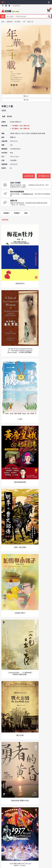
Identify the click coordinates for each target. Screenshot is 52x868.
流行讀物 (17, 22)
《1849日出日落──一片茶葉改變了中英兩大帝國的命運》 (20, 673)
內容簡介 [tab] (6, 213)
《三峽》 (20, 419)
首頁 (3, 22)
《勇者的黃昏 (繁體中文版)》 (20, 800)
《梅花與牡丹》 (20, 283)
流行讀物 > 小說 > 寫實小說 (21, 129)
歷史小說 (30, 22)
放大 (26, 96)
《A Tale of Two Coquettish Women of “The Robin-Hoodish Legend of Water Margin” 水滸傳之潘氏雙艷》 (20, 350)
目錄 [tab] (26, 213)
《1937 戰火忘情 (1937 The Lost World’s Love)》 (20, 864)
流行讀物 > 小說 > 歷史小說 (21, 126)
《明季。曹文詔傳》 (20, 547)
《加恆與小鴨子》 (20, 613)
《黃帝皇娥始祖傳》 (20, 482)
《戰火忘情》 (20, 735)
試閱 (26, 100)
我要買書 (9, 22)
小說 (24, 22)
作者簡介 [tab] (17, 213)
